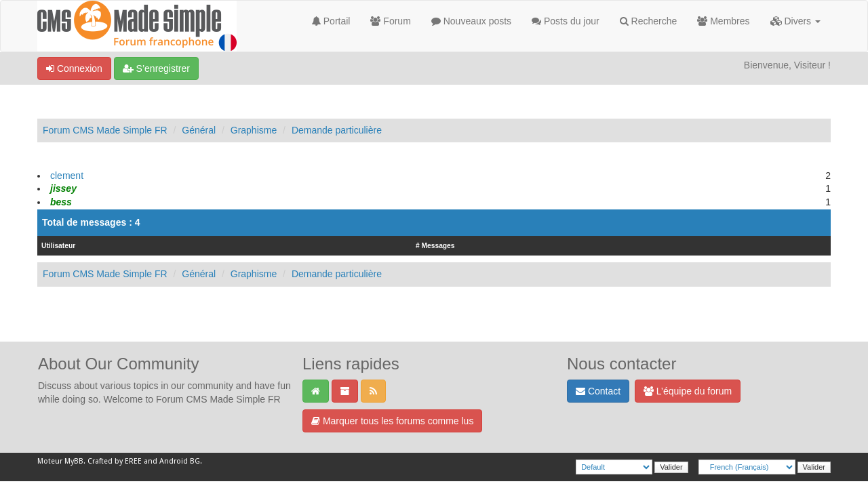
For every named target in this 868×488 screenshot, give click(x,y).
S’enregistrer (156, 68)
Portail (331, 21)
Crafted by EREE (115, 461)
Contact (598, 391)
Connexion (74, 68)
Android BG (180, 461)
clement (67, 176)
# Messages (435, 246)
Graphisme (254, 130)
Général (199, 130)
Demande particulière (337, 130)
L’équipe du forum (688, 391)
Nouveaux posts (471, 21)
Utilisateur (58, 246)
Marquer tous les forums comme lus (392, 421)
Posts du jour (566, 21)
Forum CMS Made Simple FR (105, 130)
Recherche (649, 21)
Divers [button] (795, 21)
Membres (723, 21)
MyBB (74, 461)
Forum (390, 21)
